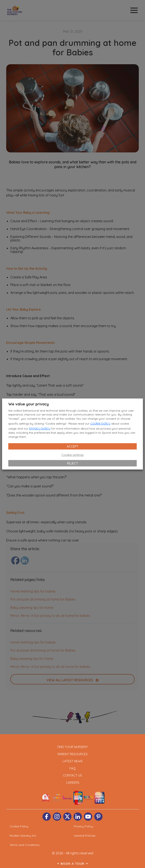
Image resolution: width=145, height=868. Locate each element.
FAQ (72, 768)
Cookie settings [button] (73, 455)
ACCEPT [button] (72, 446)
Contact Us (72, 775)
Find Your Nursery (73, 747)
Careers (73, 783)
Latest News (73, 761)
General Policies (85, 836)
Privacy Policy (83, 826)
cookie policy (100, 423)
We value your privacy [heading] (28, 404)
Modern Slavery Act (23, 836)
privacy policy (40, 428)
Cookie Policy (19, 826)
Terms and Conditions (25, 845)
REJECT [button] (72, 463)
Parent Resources (73, 754)
